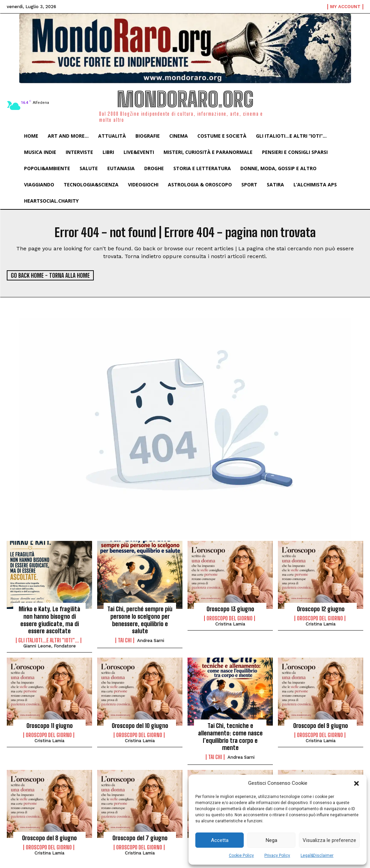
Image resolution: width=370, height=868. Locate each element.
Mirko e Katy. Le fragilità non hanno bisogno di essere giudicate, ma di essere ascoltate (49, 620)
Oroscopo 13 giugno (230, 609)
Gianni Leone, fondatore (50, 646)
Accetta (220, 840)
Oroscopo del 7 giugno (140, 838)
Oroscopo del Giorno (230, 618)
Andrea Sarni (151, 641)
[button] (356, 783)
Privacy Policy (277, 855)
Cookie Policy (241, 855)
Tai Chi (125, 640)
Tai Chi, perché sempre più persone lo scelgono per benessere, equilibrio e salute (140, 620)
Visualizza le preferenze (329, 840)
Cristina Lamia (230, 624)
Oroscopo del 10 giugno (140, 726)
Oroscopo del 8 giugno (49, 838)
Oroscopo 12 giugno (321, 609)
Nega (271, 840)
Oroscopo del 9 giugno (321, 726)
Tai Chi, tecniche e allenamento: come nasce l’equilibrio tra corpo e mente (230, 737)
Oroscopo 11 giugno (50, 726)
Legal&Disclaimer (317, 855)
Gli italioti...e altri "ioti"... (49, 640)
